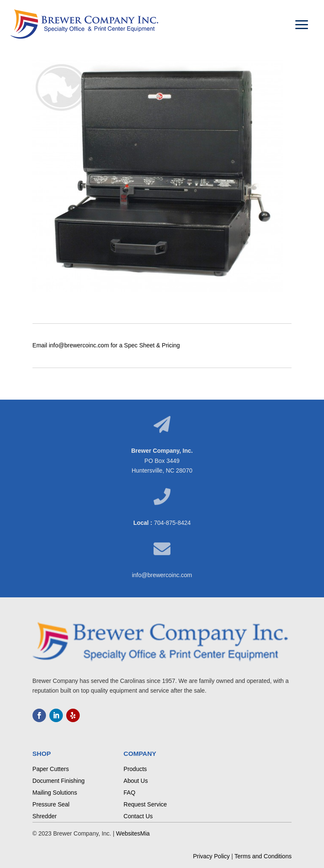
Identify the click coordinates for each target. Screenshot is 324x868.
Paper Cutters (51, 769)
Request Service (145, 804)
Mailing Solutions (55, 793)
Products (135, 769)
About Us (136, 781)
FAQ (130, 793)
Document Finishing (59, 781)
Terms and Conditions (263, 856)
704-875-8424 (172, 523)
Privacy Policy (211, 856)
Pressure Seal (51, 804)
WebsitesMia (133, 833)
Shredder (45, 816)
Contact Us (138, 816)
